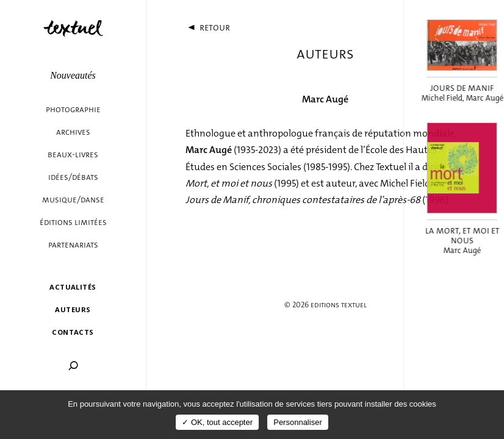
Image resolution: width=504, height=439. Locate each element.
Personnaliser (298, 422)
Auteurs (73, 309)
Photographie (73, 109)
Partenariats (73, 245)
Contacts (73, 332)
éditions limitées (73, 222)
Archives (73, 132)
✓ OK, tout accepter (217, 422)
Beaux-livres (73, 155)
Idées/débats (73, 177)
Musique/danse (73, 200)
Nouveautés (73, 75)
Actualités (73, 287)
